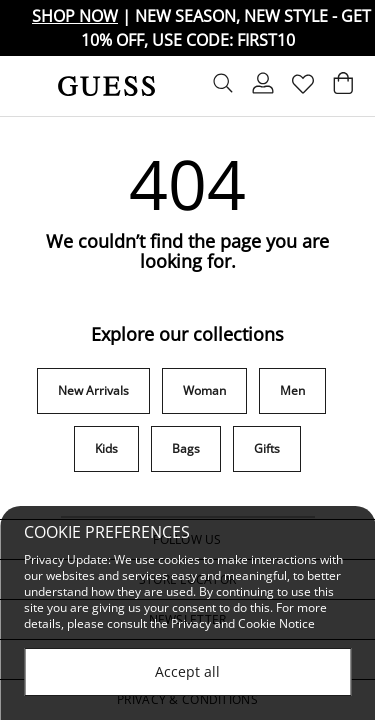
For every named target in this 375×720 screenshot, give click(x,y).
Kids (106, 448)
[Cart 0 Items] (343, 88)
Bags (186, 448)
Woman (204, 390)
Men (292, 390)
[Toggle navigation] (27, 86)
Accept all (187, 671)
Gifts (267, 448)
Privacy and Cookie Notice (243, 623)
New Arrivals (93, 390)
